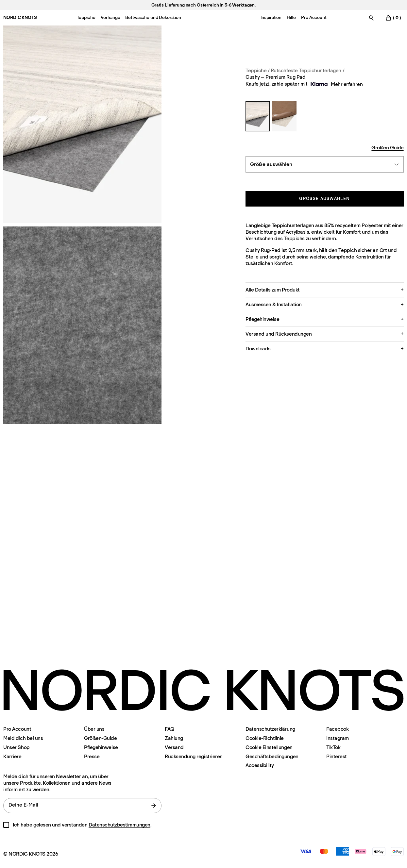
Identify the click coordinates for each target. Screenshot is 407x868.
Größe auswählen (324, 199)
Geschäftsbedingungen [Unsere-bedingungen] (272, 756)
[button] (325, 290)
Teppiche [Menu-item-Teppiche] (86, 17)
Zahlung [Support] (174, 738)
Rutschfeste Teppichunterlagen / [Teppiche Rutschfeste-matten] (307, 70)
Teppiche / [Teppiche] (258, 70)
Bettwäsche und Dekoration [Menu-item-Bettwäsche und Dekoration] (153, 17)
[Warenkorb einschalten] (393, 18)
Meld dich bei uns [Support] (23, 738)
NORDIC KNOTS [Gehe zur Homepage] (20, 17)
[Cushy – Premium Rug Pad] (258, 116)
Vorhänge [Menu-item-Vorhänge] (110, 17)
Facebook (337, 729)
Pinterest (337, 756)
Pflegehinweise (101, 747)
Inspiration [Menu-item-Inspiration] (271, 17)
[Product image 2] (82, 325)
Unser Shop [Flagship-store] (16, 747)
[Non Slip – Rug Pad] (284, 116)
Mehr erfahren (347, 84)
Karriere (12, 756)
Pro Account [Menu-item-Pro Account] (314, 17)
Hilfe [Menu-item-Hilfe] (291, 17)
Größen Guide (387, 148)
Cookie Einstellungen (269, 747)
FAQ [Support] (170, 729)
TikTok (333, 747)
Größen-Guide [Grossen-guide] (100, 738)
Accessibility (260, 765)
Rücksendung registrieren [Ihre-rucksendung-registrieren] (194, 756)
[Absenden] (154, 806)
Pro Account (17, 729)
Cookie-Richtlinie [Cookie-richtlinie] (265, 738)
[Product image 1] (82, 124)
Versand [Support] (174, 747)
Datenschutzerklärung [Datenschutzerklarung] (270, 729)
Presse (92, 756)
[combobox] (325, 164)
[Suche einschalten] (371, 18)
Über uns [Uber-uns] (94, 729)
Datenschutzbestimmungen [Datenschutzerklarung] (119, 825)
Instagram (338, 738)
